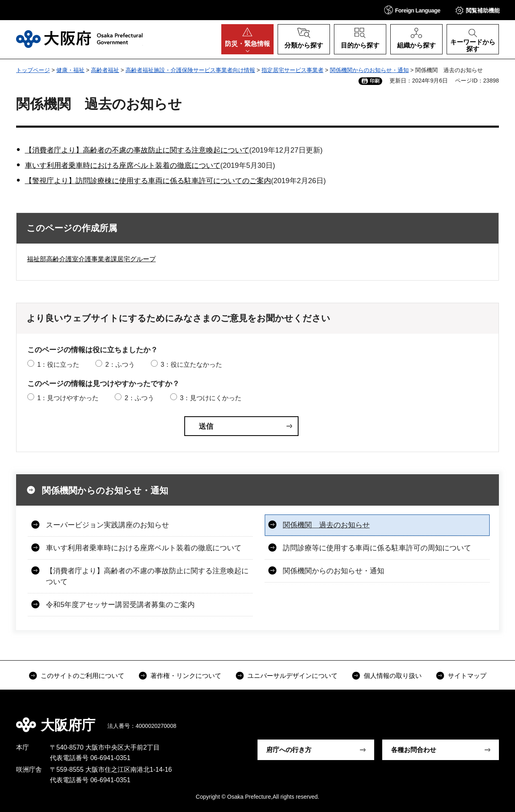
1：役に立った (58, 365)
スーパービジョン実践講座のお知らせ (107, 525)
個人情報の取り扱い (393, 676)
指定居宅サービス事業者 (293, 70)
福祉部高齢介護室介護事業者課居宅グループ (91, 259)
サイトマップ (467, 676)
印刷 (375, 81)
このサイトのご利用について (82, 676)
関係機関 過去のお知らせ (326, 525)
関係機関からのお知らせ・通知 (369, 70)
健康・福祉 (70, 70)
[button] (412, 10)
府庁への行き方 (289, 750)
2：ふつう (120, 365)
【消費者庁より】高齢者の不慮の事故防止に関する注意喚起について (137, 150)
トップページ (33, 70)
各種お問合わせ (414, 750)
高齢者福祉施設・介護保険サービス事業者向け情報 (190, 70)
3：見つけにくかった (211, 398)
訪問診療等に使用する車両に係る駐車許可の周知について (377, 548)
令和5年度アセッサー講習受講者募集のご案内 (120, 605)
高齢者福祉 (105, 70)
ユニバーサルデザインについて (293, 676)
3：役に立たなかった (191, 365)
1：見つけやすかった (68, 398)
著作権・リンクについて (186, 676)
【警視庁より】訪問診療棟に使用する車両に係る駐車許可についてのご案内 (148, 181)
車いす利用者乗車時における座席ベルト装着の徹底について (123, 165)
